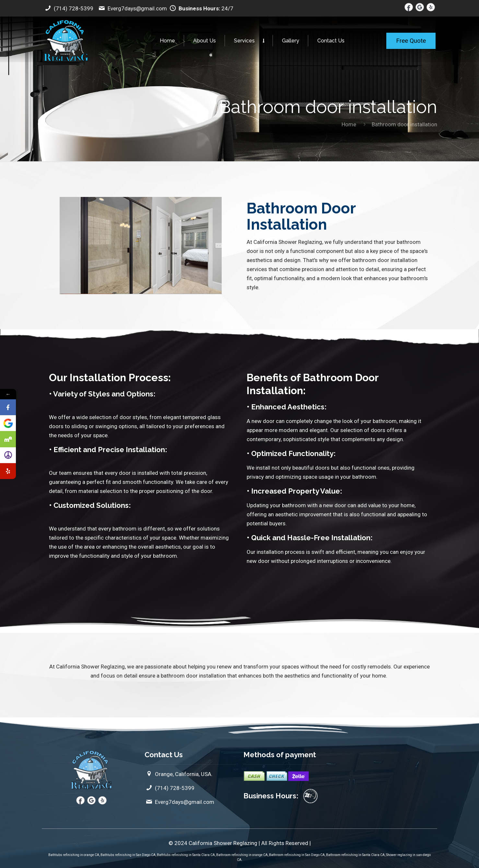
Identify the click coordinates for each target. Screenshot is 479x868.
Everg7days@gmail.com (133, 8)
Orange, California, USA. (179, 774)
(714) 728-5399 (68, 8)
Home (349, 124)
